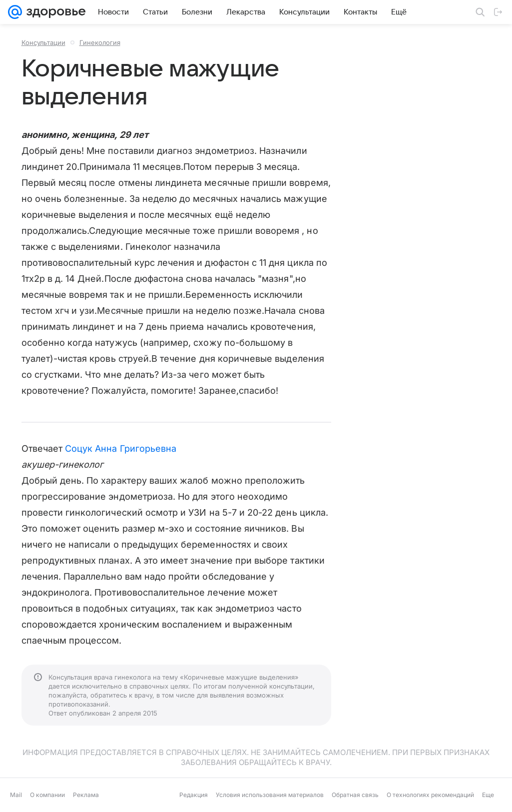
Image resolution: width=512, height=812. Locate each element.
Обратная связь (355, 795)
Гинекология (100, 42)
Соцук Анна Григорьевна (121, 448)
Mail (16, 795)
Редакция (194, 795)
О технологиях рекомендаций (430, 795)
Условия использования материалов (270, 795)
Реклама (86, 795)
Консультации (43, 42)
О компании (47, 795)
